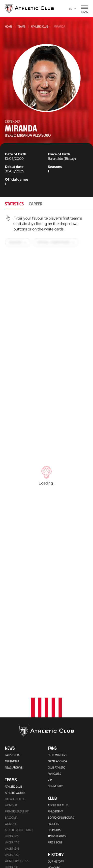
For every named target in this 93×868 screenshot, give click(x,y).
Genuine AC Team (15, 814)
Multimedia (12, 665)
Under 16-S (12, 752)
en (73, 9)
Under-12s (12, 783)
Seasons (55, 167)
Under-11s (11, 802)
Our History (56, 765)
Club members (57, 659)
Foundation (59, 814)
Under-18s (12, 740)
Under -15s (12, 758)
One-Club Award (59, 834)
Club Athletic (56, 671)
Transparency (57, 740)
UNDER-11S (11, 796)
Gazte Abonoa (57, 665)
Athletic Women (15, 696)
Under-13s (12, 771)
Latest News (13, 659)
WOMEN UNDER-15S (17, 765)
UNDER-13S (12, 777)
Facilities (53, 727)
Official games (17, 179)
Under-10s (12, 808)
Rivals (52, 784)
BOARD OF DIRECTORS (61, 721)
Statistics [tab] (14, 204)
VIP (50, 683)
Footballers (56, 777)
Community (55, 690)
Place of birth (59, 154)
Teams (22, 26)
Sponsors (54, 734)
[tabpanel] (46, 461)
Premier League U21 (17, 715)
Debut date (14, 167)
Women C (11, 727)
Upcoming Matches (17, 820)
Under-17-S (12, 746)
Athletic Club (40, 26)
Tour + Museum (15, 852)
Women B (11, 709)
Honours (54, 771)
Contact (56, 853)
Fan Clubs (54, 677)
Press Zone (55, 746)
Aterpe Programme (60, 840)
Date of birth (15, 154)
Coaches (53, 802)
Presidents (55, 796)
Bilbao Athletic (15, 703)
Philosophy (55, 715)
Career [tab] (36, 204)
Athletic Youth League (19, 734)
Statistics (54, 790)
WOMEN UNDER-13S (17, 789)
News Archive (14, 671)
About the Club (58, 709)
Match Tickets (14, 839)
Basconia (11, 721)
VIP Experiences (15, 846)
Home (9, 26)
